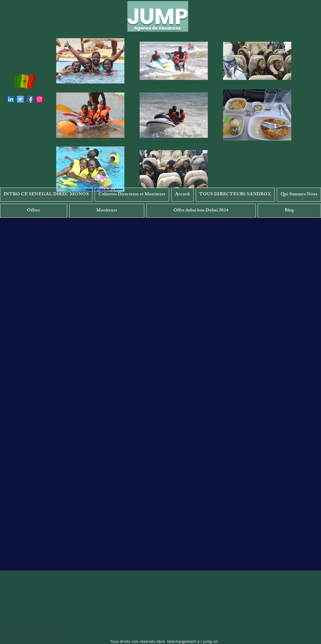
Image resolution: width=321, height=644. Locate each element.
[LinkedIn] (11, 99)
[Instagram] (39, 99)
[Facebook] (30, 99)
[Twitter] (20, 99)
